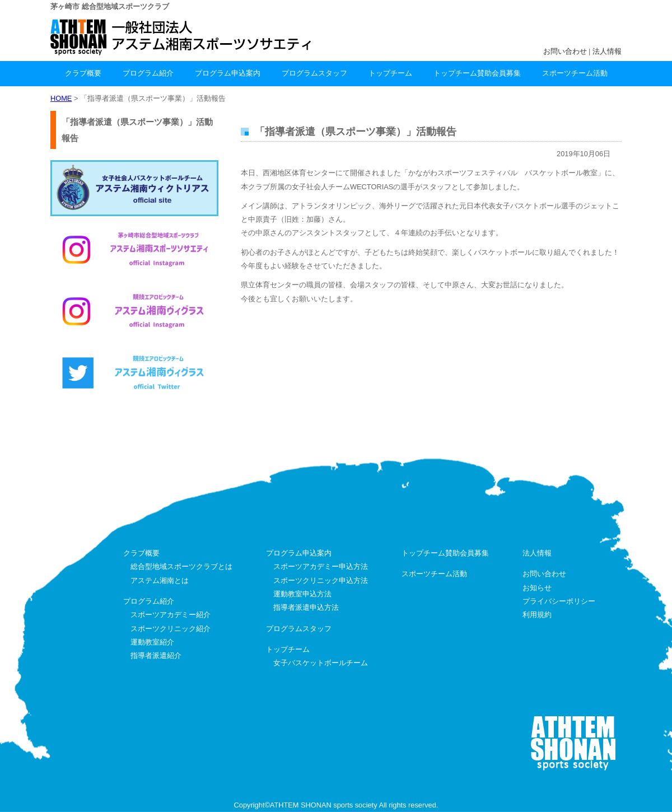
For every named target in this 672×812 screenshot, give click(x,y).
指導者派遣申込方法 (306, 607)
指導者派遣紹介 (156, 655)
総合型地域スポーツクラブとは (181, 566)
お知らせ (537, 588)
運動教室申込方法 (302, 594)
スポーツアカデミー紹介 (171, 615)
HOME (61, 98)
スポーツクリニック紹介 (171, 629)
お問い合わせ (565, 51)
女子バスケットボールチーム (321, 663)
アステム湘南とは (160, 580)
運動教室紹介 (152, 642)
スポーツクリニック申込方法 (321, 580)
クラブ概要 (83, 73)
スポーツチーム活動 (575, 73)
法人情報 (607, 51)
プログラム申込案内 (228, 73)
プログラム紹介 (148, 73)
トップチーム (390, 73)
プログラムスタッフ (314, 73)
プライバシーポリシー (559, 601)
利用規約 (537, 615)
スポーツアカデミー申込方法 (321, 566)
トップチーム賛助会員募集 (477, 73)
